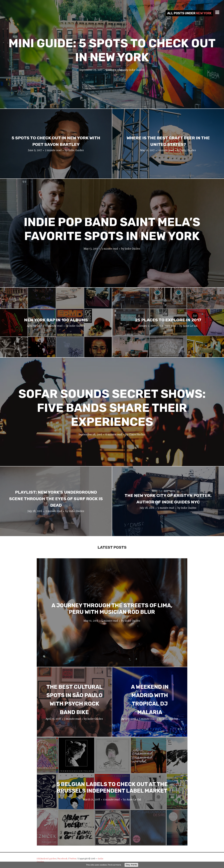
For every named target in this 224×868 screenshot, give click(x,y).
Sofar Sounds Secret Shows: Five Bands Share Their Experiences (112, 408)
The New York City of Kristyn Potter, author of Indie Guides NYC (168, 499)
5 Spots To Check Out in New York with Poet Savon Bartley (56, 141)
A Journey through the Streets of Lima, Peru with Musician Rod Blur (112, 609)
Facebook (63, 859)
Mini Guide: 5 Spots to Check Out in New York (112, 50)
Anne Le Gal (190, 326)
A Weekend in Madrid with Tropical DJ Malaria (150, 700)
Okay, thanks (131, 865)
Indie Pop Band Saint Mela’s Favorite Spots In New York (112, 229)
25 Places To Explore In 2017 (168, 320)
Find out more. (115, 865)
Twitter (73, 859)
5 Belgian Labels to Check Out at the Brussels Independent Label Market (112, 787)
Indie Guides (137, 70)
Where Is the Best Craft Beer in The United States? (168, 141)
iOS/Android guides (46, 859)
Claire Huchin (137, 435)
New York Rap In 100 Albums (56, 320)
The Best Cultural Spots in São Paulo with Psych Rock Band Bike (74, 700)
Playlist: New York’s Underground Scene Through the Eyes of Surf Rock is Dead (56, 499)
